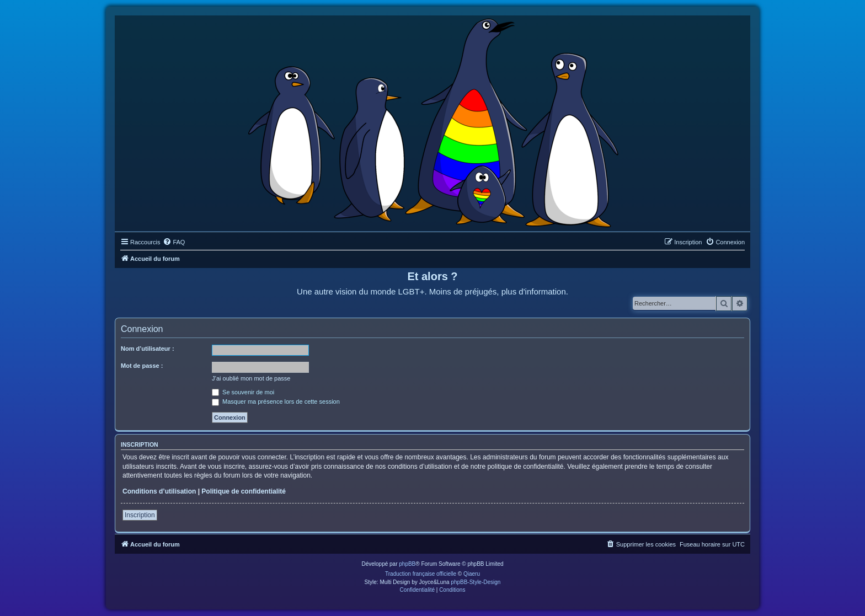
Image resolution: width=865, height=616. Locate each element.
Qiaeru (472, 574)
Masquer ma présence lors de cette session (276, 401)
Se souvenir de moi (243, 392)
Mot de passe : (142, 366)
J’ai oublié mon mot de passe (251, 378)
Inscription (140, 515)
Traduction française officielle (421, 574)
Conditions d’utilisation (159, 491)
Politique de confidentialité (244, 491)
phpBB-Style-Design (476, 582)
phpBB (407, 564)
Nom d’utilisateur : (148, 349)
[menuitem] (174, 242)
